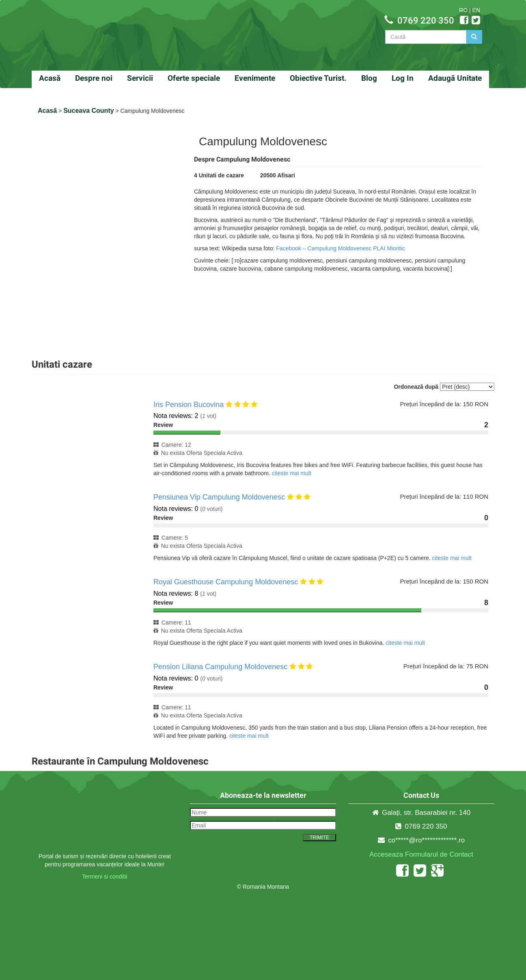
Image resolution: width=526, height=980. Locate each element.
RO (463, 10)
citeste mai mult (292, 473)
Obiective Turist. (318, 78)
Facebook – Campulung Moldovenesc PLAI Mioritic (341, 248)
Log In (403, 78)
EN (476, 10)
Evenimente (255, 78)
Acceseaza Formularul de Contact (421, 854)
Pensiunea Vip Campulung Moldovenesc (219, 497)
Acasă (50, 78)
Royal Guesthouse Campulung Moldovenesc (226, 582)
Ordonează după (416, 387)
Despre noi (94, 78)
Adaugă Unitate (455, 78)
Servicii (140, 78)
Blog (369, 78)
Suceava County (88, 111)
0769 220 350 (426, 20)
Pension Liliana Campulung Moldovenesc (220, 667)
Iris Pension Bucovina (189, 405)
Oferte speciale (194, 78)
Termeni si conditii (105, 877)
